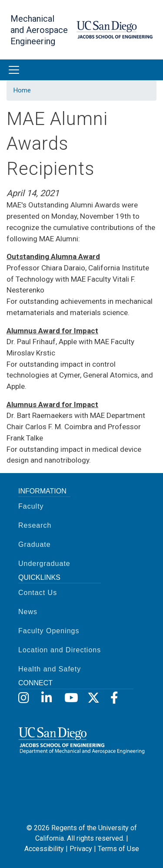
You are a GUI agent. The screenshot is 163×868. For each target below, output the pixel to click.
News (28, 612)
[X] (93, 698)
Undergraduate (44, 564)
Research (35, 525)
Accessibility (44, 849)
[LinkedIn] (47, 698)
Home (22, 90)
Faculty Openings (49, 631)
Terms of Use (118, 849)
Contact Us (38, 593)
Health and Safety (50, 669)
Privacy (81, 849)
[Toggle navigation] (14, 70)
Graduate (35, 544)
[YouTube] (70, 698)
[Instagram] (24, 698)
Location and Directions (60, 650)
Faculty (31, 506)
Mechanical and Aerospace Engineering (39, 30)
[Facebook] (116, 698)
